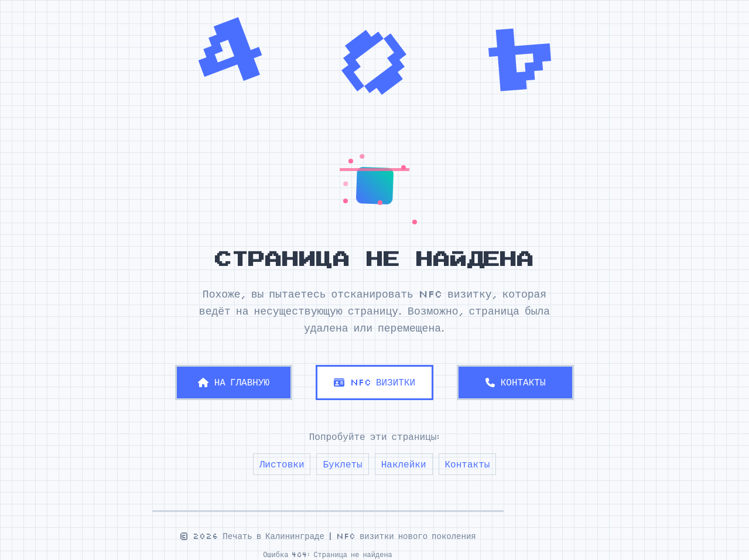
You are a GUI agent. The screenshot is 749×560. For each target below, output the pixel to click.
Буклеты (342, 464)
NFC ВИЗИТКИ (374, 382)
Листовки (282, 464)
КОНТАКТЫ (516, 382)
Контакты (468, 464)
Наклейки (404, 464)
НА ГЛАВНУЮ (234, 382)
